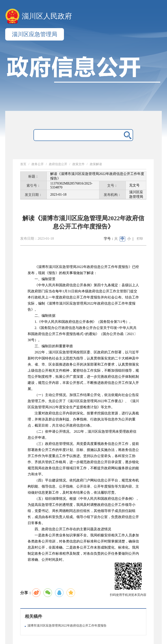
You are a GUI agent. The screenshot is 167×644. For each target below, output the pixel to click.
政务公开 (38, 164)
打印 (140, 239)
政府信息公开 (58, 164)
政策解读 (96, 164)
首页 (23, 164)
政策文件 (78, 164)
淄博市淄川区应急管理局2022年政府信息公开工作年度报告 (67, 626)
